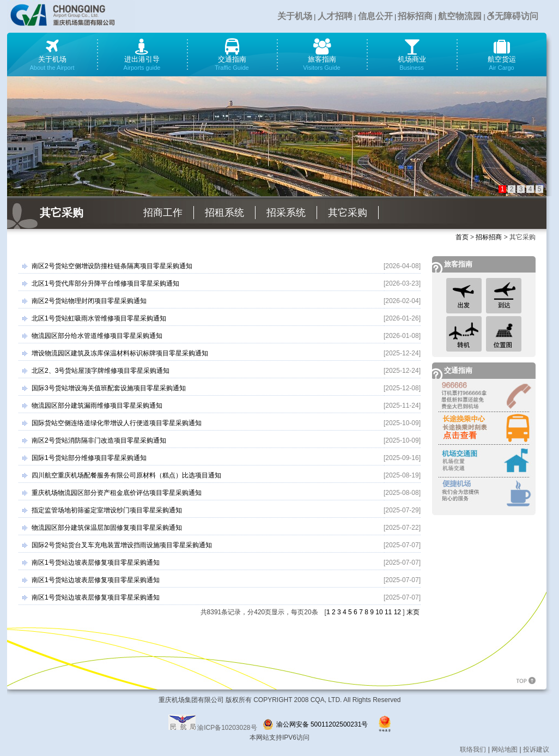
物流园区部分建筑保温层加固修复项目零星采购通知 (107, 528)
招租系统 (224, 213)
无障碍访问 (513, 16)
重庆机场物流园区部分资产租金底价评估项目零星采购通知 (117, 493)
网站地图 (505, 749)
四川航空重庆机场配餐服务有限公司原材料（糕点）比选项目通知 (126, 475)
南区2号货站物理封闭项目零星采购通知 (89, 301)
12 (397, 612)
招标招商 (415, 16)
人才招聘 (335, 16)
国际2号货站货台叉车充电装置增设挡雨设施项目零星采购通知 (122, 545)
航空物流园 (460, 16)
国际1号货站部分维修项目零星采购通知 (89, 458)
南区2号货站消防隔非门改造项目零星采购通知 (99, 440)
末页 (413, 612)
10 (379, 612)
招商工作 (163, 213)
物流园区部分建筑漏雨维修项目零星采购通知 (97, 406)
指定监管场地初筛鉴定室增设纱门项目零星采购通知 (107, 510)
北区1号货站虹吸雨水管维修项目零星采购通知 (99, 318)
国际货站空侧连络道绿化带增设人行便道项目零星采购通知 (117, 423)
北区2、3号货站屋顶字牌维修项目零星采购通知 (101, 371)
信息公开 (375, 16)
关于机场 (295, 16)
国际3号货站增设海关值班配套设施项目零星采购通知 (109, 388)
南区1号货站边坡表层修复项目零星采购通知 (96, 563)
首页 (462, 237)
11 (388, 612)
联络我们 (473, 749)
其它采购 (348, 213)
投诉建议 (536, 749)
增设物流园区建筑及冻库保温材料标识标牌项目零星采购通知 (120, 353)
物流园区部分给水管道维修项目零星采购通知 (97, 336)
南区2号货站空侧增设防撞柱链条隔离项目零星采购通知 (112, 266)
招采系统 (286, 213)
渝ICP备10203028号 (227, 728)
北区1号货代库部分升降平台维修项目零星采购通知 (105, 283)
